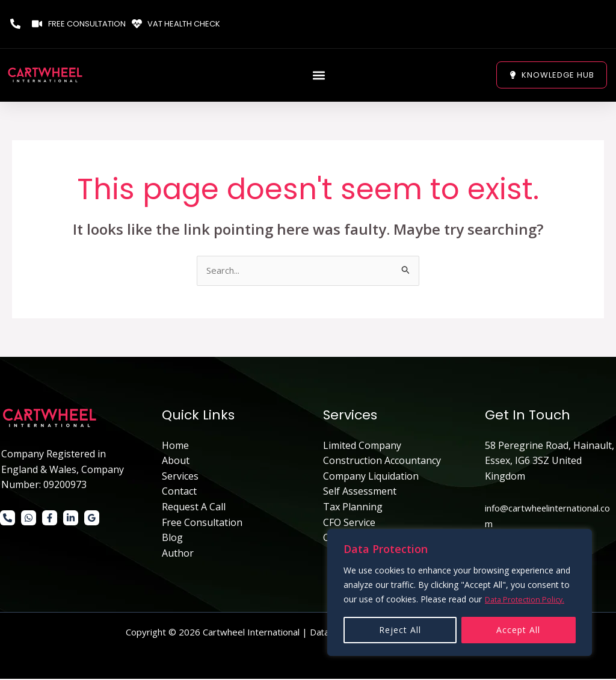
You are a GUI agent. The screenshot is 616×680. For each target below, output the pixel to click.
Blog (172, 539)
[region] (460, 593)
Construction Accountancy (382, 462)
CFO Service (349, 523)
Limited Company (362, 446)
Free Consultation (202, 523)
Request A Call (194, 508)
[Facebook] (50, 519)
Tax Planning (353, 508)
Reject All (400, 630)
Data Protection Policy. (530, 600)
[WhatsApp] (29, 519)
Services (180, 477)
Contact (179, 492)
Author (178, 554)
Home (175, 446)
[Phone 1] (8, 519)
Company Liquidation (371, 477)
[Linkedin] (71, 519)
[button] (319, 75)
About (176, 462)
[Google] (92, 519)
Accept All (518, 630)
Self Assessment (360, 492)
